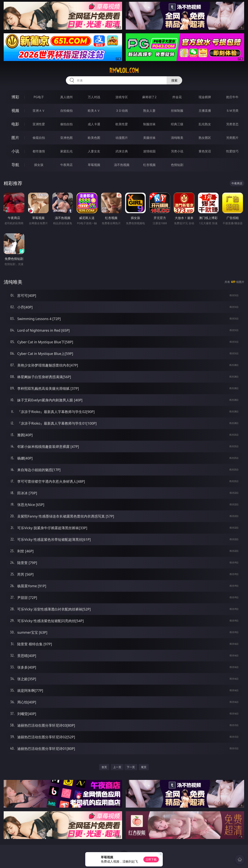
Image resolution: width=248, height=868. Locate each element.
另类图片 (232, 138)
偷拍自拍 (66, 124)
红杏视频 (149, 165)
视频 (15, 110)
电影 (15, 124)
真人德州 (66, 97)
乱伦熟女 (205, 124)
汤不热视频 (122, 165)
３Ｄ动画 (122, 111)
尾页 (144, 767)
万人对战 (94, 97)
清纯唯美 (177, 138)
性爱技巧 (232, 151)
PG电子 (39, 97)
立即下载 (151, 859)
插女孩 (39, 165)
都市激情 (39, 151)
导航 (15, 165)
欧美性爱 (122, 124)
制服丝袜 (149, 124)
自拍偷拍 (66, 111)
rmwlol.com (124, 70)
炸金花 (177, 97)
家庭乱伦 (66, 151)
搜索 (174, 80)
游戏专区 (122, 97)
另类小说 (177, 151)
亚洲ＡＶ (39, 111)
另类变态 (232, 124)
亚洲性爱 (39, 124)
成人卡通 (94, 124)
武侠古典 (122, 151)
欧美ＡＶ (94, 111)
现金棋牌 (205, 97)
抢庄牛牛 (232, 97)
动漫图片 (122, 138)
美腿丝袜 (149, 138)
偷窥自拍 (39, 138)
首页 (104, 767)
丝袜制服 (177, 111)
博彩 (15, 97)
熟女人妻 (149, 111)
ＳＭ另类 (232, 111)
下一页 (131, 767)
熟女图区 (205, 138)
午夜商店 (66, 165)
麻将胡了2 (149, 97)
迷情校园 (149, 151)
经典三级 (177, 124)
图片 (15, 138)
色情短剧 (177, 165)
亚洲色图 (66, 138)
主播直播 (205, 111)
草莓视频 (94, 165)
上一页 (117, 767)
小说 (15, 151)
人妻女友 (94, 151)
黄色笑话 (205, 151)
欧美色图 (94, 138)
